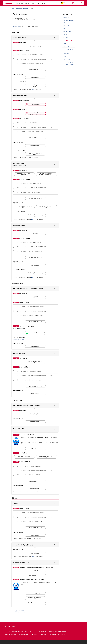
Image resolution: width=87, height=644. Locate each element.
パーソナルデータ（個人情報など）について (13, 631)
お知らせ (27, 3)
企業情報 (34, 3)
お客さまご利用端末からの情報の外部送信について (59, 631)
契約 (64, 28)
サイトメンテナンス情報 (25, 635)
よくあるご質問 (16, 27)
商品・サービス (19, 3)
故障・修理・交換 (67, 31)
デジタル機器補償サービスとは (18, 612)
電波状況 (65, 34)
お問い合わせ (26, 8)
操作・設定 (66, 37)
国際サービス (66, 54)
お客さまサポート (19, 8)
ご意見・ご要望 (67, 60)
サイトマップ (34, 635)
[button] (35, 38)
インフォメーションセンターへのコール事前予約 (69, 63)
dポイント (66, 43)
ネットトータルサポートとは (18, 610)
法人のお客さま (41, 3)
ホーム (13, 8)
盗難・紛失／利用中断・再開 (69, 21)
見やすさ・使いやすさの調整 (11, 635)
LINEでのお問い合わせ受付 (18, 339)
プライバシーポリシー (29, 631)
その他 (65, 57)
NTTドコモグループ (62, 635)
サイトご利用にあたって (41, 631)
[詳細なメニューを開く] (81, 3)
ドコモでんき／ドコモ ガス (68, 50)
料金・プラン (66, 25)
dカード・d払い (67, 46)
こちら (29, 20)
